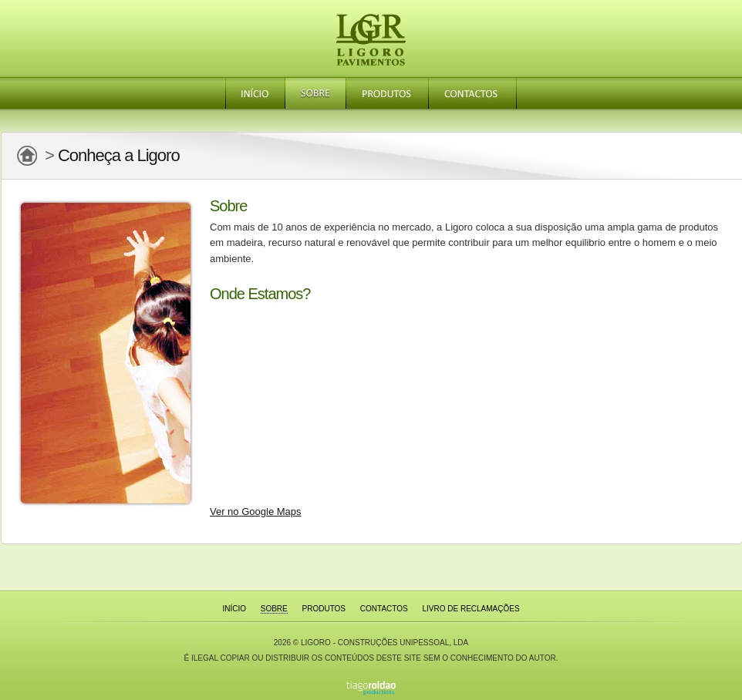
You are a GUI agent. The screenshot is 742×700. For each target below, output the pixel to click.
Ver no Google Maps (256, 512)
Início (255, 93)
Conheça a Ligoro (119, 155)
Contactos (472, 93)
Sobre (315, 93)
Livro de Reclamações (470, 609)
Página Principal (27, 156)
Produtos (387, 93)
